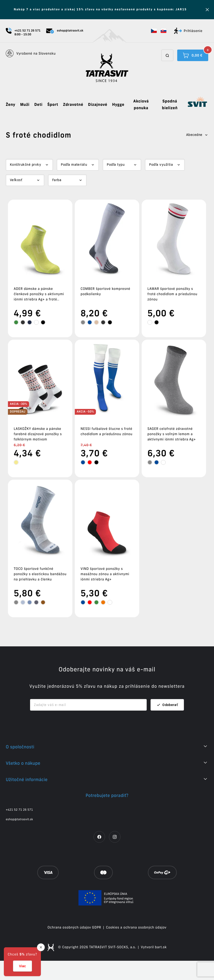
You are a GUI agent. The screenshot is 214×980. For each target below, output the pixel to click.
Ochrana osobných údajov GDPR (74, 927)
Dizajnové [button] (98, 105)
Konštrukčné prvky (25, 165)
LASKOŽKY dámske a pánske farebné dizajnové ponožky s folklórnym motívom (38, 434)
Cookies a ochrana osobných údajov (136, 927)
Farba (57, 180)
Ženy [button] (11, 105)
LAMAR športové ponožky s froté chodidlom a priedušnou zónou (172, 294)
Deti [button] (38, 105)
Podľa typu (116, 165)
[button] (154, 31)
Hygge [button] (118, 105)
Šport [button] (53, 105)
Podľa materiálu (74, 165)
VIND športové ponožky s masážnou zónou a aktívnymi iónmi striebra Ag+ (105, 574)
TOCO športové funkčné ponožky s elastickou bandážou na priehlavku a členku (40, 574)
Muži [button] (25, 105)
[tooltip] (16, 322)
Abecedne (197, 135)
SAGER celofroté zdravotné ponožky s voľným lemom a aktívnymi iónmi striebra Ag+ (172, 434)
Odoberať (167, 705)
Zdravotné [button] (73, 105)
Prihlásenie (188, 31)
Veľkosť (16, 180)
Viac (22, 966)
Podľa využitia (161, 165)
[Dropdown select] (29, 165)
